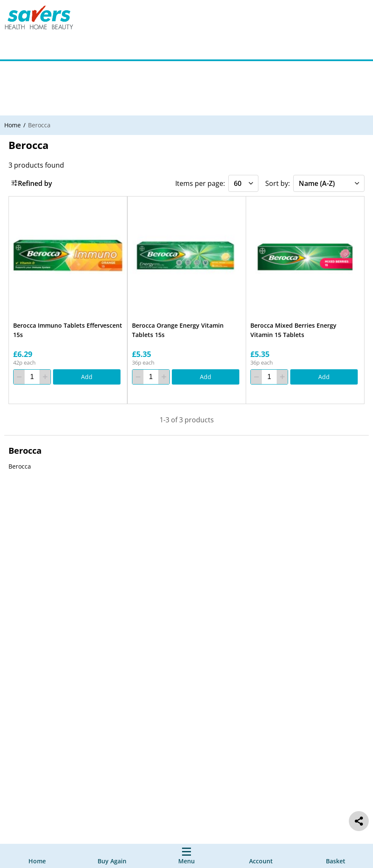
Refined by (32, 183)
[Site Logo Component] (45, 19)
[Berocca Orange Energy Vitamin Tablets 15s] (187, 256)
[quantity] (32, 377)
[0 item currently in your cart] (336, 856)
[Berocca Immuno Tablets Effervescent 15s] (68, 256)
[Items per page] (243, 183)
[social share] (359, 821)
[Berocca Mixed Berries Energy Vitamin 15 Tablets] (305, 256)
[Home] (37, 856)
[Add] (87, 377)
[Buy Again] (112, 856)
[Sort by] (329, 183)
